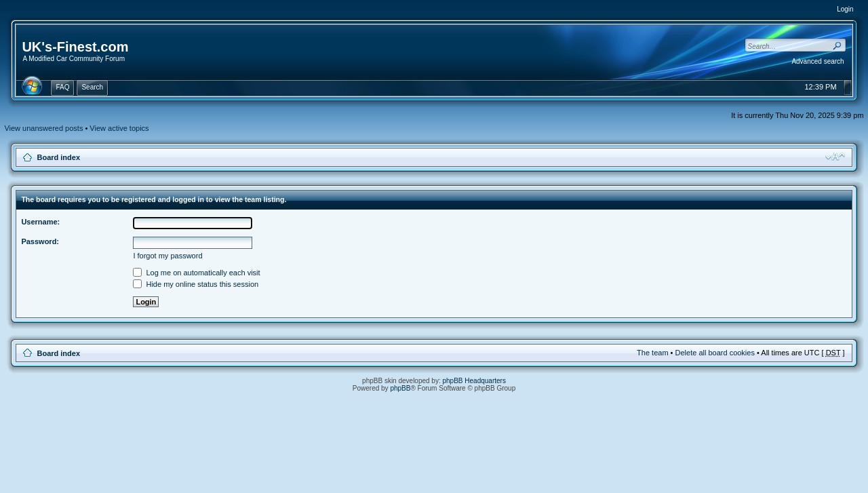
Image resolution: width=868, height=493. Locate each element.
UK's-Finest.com (75, 47)
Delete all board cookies (715, 353)
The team (652, 353)
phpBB (400, 388)
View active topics (119, 128)
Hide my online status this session (196, 284)
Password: (40, 241)
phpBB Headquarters (474, 381)
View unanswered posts (43, 128)
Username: (40, 222)
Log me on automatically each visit (196, 273)
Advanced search (817, 61)
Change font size (835, 157)
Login (845, 9)
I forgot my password (167, 256)
